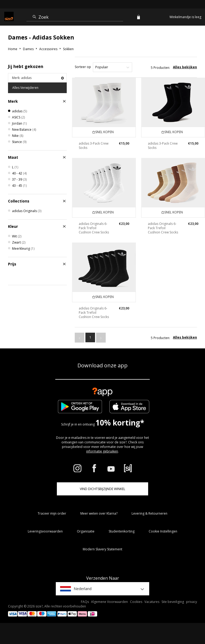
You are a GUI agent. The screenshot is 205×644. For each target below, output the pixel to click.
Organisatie (86, 531)
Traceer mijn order (52, 513)
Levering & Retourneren (149, 513)
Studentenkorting (122, 531)
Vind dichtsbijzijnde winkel (102, 489)
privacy (192, 602)
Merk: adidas (38, 78)
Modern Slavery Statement (102, 549)
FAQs (85, 602)
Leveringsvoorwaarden (45, 531)
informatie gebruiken (102, 451)
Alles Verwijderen (25, 88)
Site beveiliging (173, 602)
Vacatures (152, 602)
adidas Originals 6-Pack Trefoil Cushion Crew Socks (94, 228)
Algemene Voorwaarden (109, 602)
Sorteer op (83, 67)
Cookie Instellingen (163, 531)
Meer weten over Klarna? (99, 513)
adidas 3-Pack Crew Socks (94, 146)
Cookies (136, 602)
